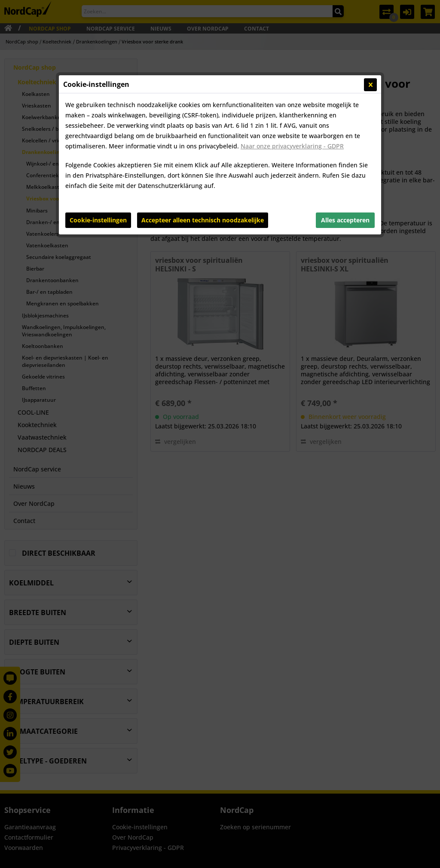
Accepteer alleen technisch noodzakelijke (203, 220)
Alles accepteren (345, 220)
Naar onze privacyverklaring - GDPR (292, 146)
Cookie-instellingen (98, 220)
